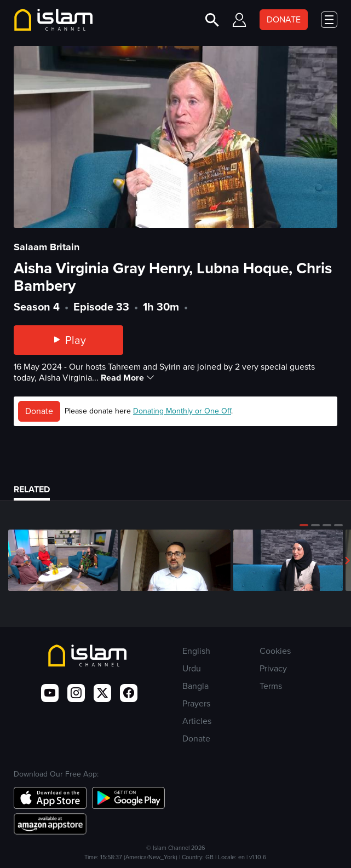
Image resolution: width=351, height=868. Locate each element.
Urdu (192, 668)
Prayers (196, 703)
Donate (39, 411)
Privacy (273, 668)
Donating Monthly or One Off (182, 411)
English (196, 651)
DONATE (284, 19)
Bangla (195, 686)
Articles (197, 721)
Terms (271, 686)
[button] (304, 525)
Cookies (275, 651)
